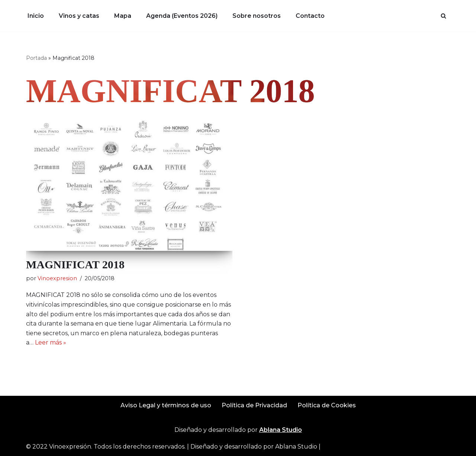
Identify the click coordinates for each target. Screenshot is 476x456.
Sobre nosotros (257, 16)
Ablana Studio (296, 447)
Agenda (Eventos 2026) (182, 16)
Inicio (36, 16)
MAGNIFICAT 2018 (75, 264)
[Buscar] (443, 16)
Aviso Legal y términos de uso (166, 405)
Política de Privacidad (254, 405)
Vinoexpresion (57, 278)
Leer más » (51, 342)
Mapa (123, 16)
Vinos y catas (79, 16)
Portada (36, 58)
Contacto (310, 16)
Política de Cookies (327, 405)
